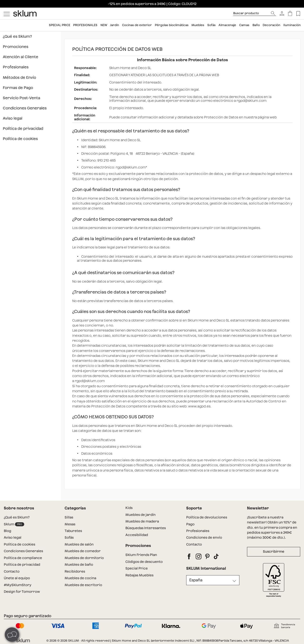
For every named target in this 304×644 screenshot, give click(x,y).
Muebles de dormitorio (84, 558)
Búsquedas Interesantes (146, 528)
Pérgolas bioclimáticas (172, 25)
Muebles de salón (79, 544)
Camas (244, 25)
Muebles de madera (142, 521)
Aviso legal (13, 118)
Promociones (16, 47)
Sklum (14, 524)
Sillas (69, 517)
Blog (7, 531)
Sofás (211, 25)
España (196, 580)
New (104, 25)
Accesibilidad (137, 535)
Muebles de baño (79, 565)
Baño (256, 25)
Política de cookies (20, 139)
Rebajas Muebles (139, 575)
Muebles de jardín (140, 515)
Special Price (137, 568)
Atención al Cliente (21, 57)
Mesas (70, 524)
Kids (129, 508)
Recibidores (75, 571)
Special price (60, 25)
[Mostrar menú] (7, 14)
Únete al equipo (17, 578)
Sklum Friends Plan (141, 555)
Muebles (198, 25)
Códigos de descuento (144, 562)
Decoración (271, 25)
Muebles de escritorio (83, 585)
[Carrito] (290, 13)
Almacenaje (227, 25)
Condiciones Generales (25, 108)
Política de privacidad (23, 128)
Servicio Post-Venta (21, 98)
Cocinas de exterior (137, 25)
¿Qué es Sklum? (17, 36)
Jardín (114, 25)
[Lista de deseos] (298, 13)
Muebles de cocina (80, 578)
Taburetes (73, 531)
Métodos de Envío (19, 77)
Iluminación (292, 25)
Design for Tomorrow (22, 592)
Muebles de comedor (83, 551)
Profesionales (85, 25)
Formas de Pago (18, 88)
